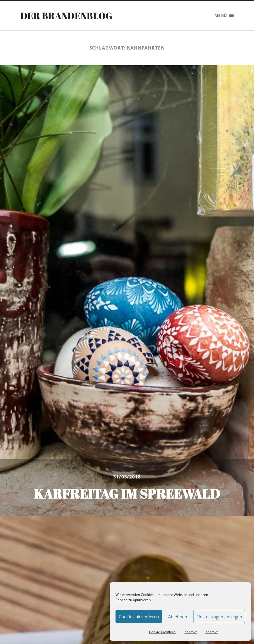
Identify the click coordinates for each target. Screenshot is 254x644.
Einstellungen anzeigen (219, 617)
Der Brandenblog (66, 16)
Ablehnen (178, 617)
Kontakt (191, 632)
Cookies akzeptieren (139, 617)
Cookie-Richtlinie (162, 632)
